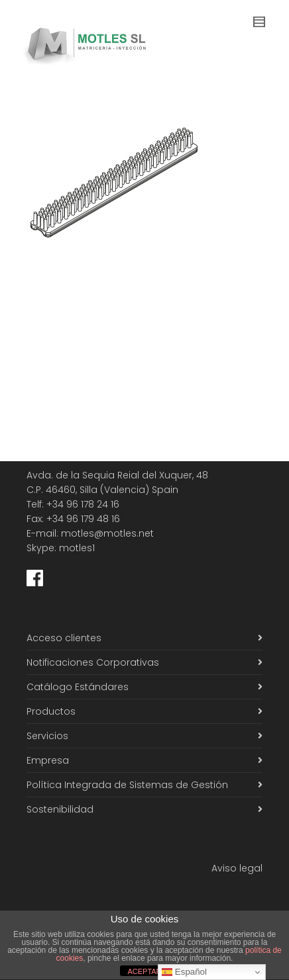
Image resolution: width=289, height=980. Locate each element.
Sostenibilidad (60, 809)
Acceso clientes (64, 638)
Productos (51, 711)
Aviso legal (237, 868)
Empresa (48, 760)
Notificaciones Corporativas (93, 662)
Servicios (47, 736)
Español (184, 972)
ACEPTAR (144, 971)
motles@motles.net (107, 533)
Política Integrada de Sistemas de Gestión (127, 785)
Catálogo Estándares (78, 687)
